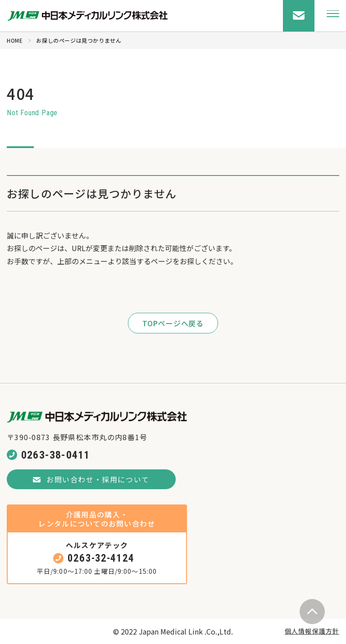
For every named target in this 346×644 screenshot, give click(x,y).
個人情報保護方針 (312, 631)
